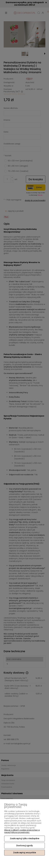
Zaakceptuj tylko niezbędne (25, 838)
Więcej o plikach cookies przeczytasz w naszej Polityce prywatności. (22, 831)
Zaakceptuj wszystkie (25, 853)
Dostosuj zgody (25, 846)
